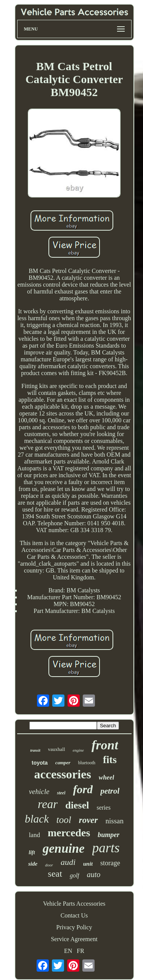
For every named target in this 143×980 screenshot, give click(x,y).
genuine (64, 848)
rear (48, 804)
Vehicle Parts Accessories (74, 904)
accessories (63, 774)
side (33, 864)
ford (83, 789)
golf (75, 875)
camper (63, 763)
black (37, 819)
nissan (115, 821)
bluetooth (87, 763)
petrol (110, 791)
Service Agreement (74, 939)
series (103, 808)
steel (61, 793)
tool (64, 820)
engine (78, 750)
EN (68, 951)
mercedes (69, 833)
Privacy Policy (74, 927)
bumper (108, 835)
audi (68, 862)
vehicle (39, 792)
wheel (107, 777)
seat (55, 874)
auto (94, 874)
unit (88, 864)
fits (110, 760)
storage (110, 863)
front (105, 745)
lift (32, 852)
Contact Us (74, 915)
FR (80, 951)
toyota (40, 763)
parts (106, 848)
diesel (77, 805)
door (49, 865)
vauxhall (57, 749)
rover (88, 820)
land (35, 835)
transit (35, 750)
